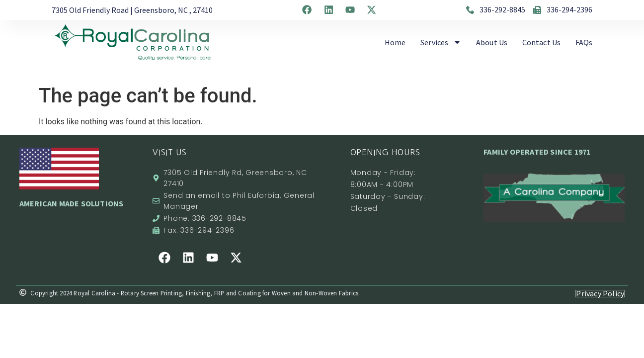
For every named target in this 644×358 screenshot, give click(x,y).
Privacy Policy (599, 293)
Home (395, 42)
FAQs (584, 42)
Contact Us (541, 42)
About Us (492, 42)
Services (441, 42)
